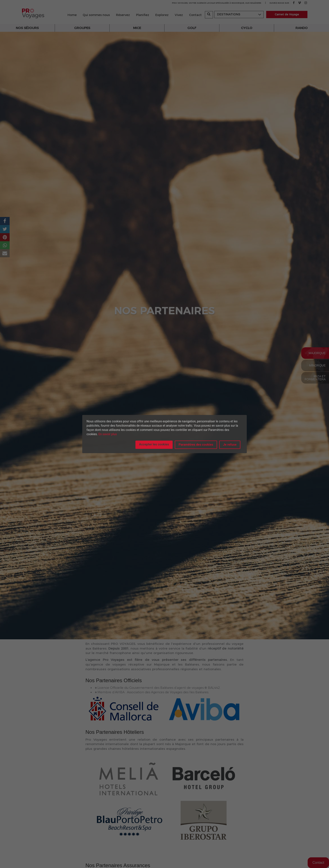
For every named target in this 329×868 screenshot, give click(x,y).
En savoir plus (108, 434)
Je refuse (230, 445)
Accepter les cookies (154, 444)
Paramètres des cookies (196, 445)
